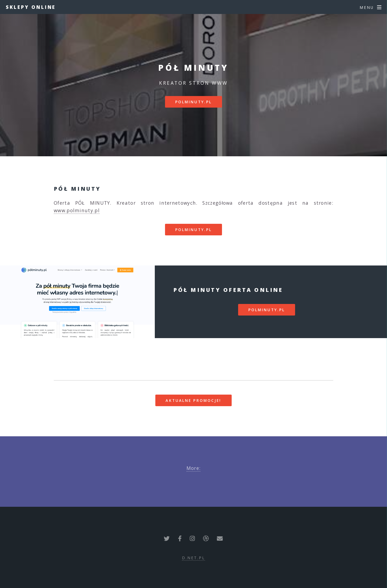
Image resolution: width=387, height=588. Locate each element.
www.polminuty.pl (77, 210)
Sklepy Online (31, 7)
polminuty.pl (193, 102)
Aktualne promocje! (193, 400)
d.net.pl (194, 558)
